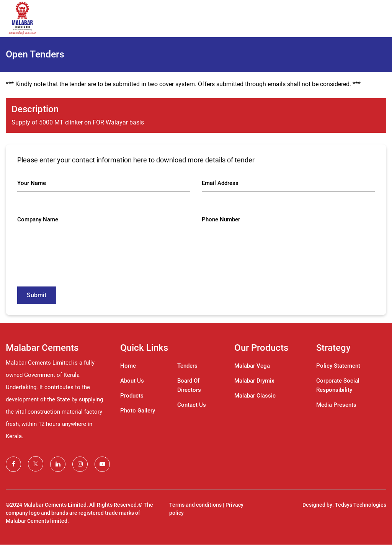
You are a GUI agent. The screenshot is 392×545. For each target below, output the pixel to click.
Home (128, 366)
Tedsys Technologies (361, 505)
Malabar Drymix (254, 381)
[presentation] (75, 262)
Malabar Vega (252, 366)
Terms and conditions (195, 505)
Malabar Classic (255, 396)
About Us (132, 381)
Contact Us (192, 405)
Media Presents (336, 405)
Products (132, 396)
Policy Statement (338, 366)
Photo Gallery (138, 411)
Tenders (187, 366)
